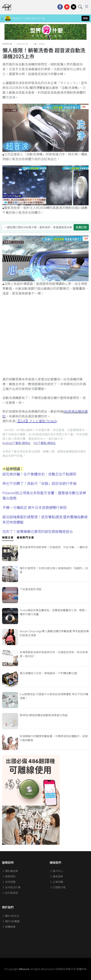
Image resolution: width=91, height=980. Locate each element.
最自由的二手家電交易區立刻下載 (29, 18)
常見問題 (9, 882)
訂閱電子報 (58, 887)
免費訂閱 (81, 227)
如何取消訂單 (11, 887)
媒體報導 (9, 927)
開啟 (86, 18)
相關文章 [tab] (8, 537)
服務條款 (9, 876)
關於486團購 (11, 921)
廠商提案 (56, 876)
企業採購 (56, 882)
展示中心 (56, 871)
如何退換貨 (10, 893)
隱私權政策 (10, 871)
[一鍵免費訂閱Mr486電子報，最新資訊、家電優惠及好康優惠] (38, 227)
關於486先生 (11, 916)
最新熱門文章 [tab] (25, 537)
